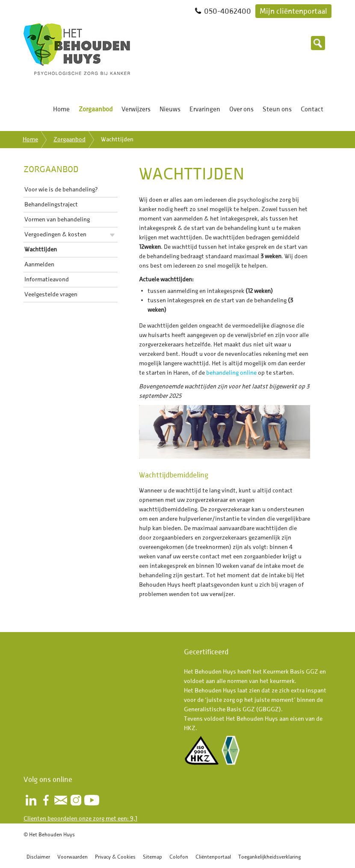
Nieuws (170, 109)
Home (61, 109)
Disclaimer (38, 857)
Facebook (46, 800)
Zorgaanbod (96, 109)
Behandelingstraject (51, 204)
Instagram (76, 800)
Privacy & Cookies (115, 857)
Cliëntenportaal (213, 857)
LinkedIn (31, 800)
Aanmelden (39, 264)
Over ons (241, 109)
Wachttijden (41, 249)
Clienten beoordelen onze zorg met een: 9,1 (80, 819)
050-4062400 (228, 11)
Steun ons (277, 109)
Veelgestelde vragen (51, 294)
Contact (312, 109)
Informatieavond (47, 279)
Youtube (92, 800)
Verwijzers (136, 109)
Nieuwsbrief (61, 800)
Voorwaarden (72, 857)
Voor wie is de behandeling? (61, 189)
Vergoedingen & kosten (55, 234)
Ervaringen (205, 109)
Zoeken (318, 43)
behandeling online (231, 373)
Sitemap (152, 857)
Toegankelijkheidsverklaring (269, 857)
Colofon (179, 857)
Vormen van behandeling (57, 219)
